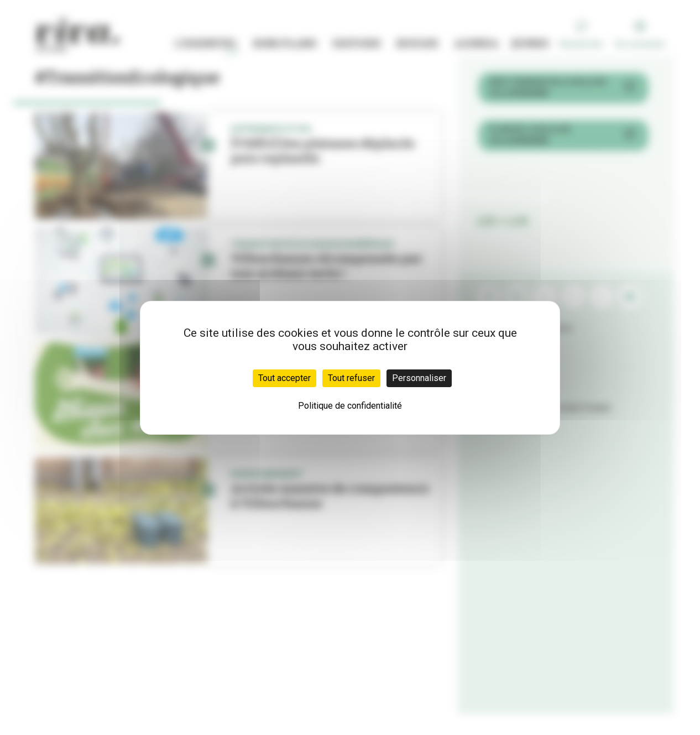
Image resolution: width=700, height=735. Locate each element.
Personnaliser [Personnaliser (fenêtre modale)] (419, 378)
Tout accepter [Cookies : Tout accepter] (284, 378)
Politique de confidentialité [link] (350, 406)
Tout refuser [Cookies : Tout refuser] (351, 378)
